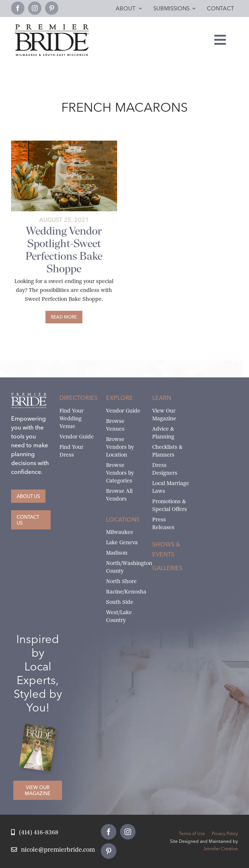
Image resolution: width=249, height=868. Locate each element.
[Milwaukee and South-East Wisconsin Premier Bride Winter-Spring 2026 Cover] (40, 729)
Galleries (167, 568)
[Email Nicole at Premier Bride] (53, 850)
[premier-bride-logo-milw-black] (52, 27)
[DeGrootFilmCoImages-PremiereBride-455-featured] (64, 143)
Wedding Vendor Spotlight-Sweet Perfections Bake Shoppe (64, 250)
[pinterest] (52, 8)
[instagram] (35, 8)
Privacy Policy (225, 833)
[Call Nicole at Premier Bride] (35, 833)
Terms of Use (192, 833)
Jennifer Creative (221, 849)
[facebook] (18, 8)
